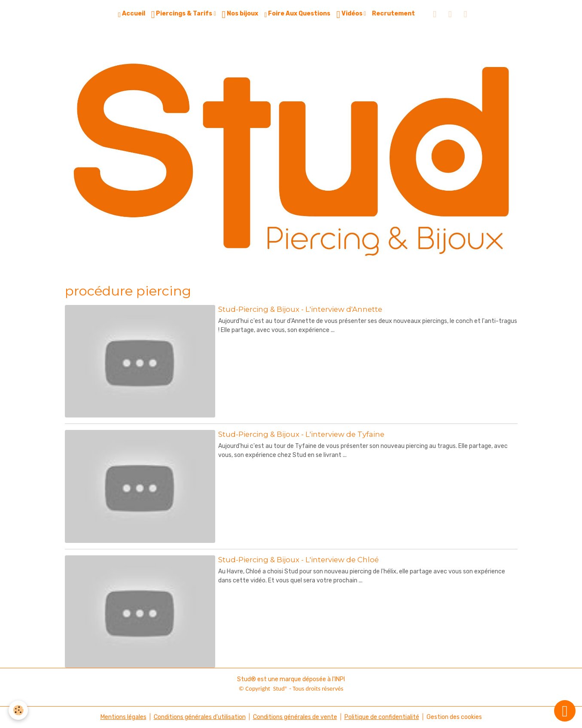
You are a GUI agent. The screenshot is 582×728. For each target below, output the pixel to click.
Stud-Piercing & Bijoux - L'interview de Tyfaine (301, 434)
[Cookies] (18, 710)
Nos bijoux (240, 15)
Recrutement (393, 14)
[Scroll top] (565, 711)
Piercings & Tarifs (183, 15)
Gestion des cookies (454, 717)
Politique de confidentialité (382, 717)
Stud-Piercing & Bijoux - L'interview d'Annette (300, 309)
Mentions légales (123, 717)
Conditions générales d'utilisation (200, 717)
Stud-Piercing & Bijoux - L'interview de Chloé (299, 560)
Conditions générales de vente (295, 717)
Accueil (132, 14)
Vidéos (350, 15)
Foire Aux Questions (297, 14)
